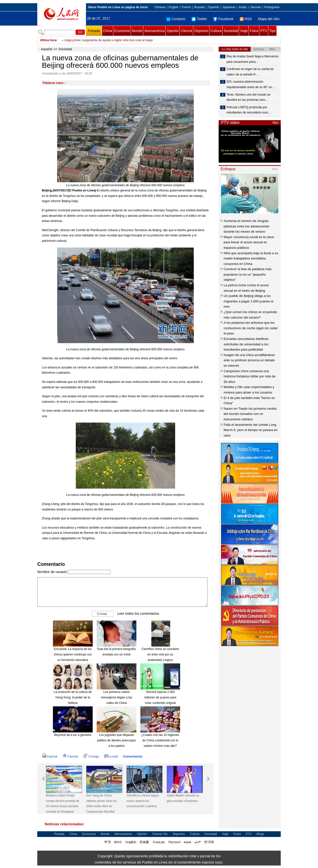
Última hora (48, 40)
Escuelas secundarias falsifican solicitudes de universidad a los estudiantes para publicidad (246, 344)
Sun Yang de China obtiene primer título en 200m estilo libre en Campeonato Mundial (101, 804)
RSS (246, 19)
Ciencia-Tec (160, 834)
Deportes (201, 31)
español (47, 49)
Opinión (173, 31)
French (186, 7)
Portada (94, 31)
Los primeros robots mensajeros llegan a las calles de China (117, 697)
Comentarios (133, 756)
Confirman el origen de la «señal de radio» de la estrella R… (250, 72)
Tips (273, 31)
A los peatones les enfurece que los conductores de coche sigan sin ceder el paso (251, 328)
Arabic (243, 7)
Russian (200, 7)
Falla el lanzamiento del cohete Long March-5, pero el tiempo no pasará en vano (251, 430)
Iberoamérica (155, 31)
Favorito (70, 757)
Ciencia (186, 31)
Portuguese (272, 7)
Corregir (91, 757)
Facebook (223, 19)
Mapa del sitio (269, 19)
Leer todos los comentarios (138, 614)
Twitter (199, 19)
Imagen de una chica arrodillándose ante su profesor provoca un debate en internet (249, 360)
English (174, 7)
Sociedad (231, 31)
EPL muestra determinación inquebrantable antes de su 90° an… (251, 84)
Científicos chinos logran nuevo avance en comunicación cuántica (143, 801)
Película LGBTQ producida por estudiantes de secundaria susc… (249, 110)
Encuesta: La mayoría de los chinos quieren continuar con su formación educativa (73, 654)
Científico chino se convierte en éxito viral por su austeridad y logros (160, 654)
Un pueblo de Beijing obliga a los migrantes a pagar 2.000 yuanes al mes (248, 301)
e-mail (111, 757)
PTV (264, 31)
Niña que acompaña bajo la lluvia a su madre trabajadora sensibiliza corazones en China (251, 258)
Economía (122, 31)
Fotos (254, 31)
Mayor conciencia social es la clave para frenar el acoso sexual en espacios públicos (249, 242)
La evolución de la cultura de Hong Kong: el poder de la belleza (73, 697)
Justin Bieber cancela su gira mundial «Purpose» (183, 798)
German (256, 7)
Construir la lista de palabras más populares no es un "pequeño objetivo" (248, 274)
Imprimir (50, 757)
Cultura (216, 31)
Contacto (176, 19)
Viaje (244, 31)
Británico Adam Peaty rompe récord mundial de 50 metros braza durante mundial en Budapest (62, 804)
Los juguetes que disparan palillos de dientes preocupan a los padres (116, 740)
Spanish (214, 7)
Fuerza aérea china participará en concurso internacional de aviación (110, 40)
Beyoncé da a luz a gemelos (73, 735)
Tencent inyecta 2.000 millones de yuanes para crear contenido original (160, 697)
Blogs (260, 834)
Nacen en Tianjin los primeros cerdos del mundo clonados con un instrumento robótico (250, 414)
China (108, 31)
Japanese (229, 7)
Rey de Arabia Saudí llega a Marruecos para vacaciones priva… (253, 59)
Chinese (160, 7)
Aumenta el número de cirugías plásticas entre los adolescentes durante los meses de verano (246, 226)
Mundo (137, 31)
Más (275, 123)
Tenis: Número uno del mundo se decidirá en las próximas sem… (248, 97)
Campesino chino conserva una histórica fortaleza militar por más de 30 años (250, 376)
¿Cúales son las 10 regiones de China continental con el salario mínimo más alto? (160, 740)
